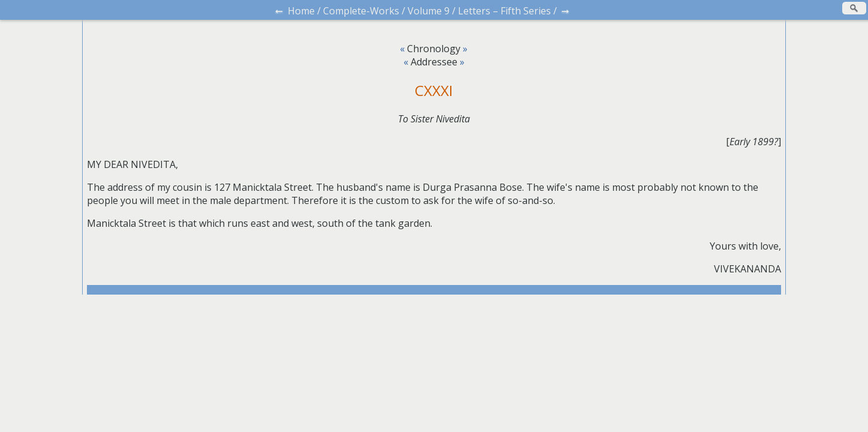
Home (301, 11)
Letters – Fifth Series (504, 11)
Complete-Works (361, 11)
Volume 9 (429, 11)
